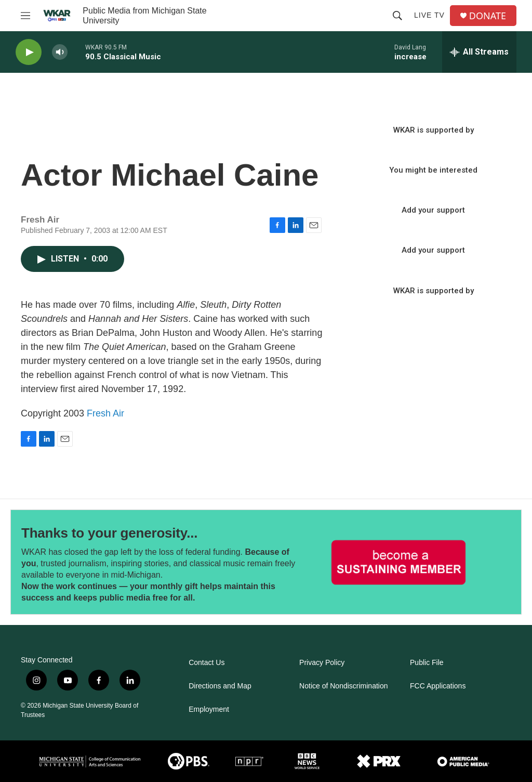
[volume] (60, 52)
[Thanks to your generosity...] (399, 562)
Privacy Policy (322, 663)
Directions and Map (220, 686)
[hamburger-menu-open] (25, 16)
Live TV (429, 15)
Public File (427, 663)
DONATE (488, 16)
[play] (29, 52)
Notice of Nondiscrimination (343, 686)
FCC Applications (438, 686)
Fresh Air (105, 413)
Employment (209, 709)
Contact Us (207, 663)
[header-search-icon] (397, 16)
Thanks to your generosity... (109, 533)
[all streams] (479, 52)
